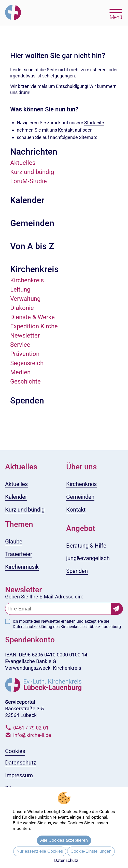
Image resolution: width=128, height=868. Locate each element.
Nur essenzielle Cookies (40, 851)
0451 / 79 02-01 (31, 728)
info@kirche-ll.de (32, 735)
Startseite (94, 123)
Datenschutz (66, 860)
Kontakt (66, 130)
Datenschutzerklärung (32, 627)
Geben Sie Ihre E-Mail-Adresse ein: (44, 597)
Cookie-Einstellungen (91, 851)
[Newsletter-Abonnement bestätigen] (117, 609)
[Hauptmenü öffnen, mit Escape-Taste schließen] (116, 14)
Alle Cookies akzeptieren (64, 840)
